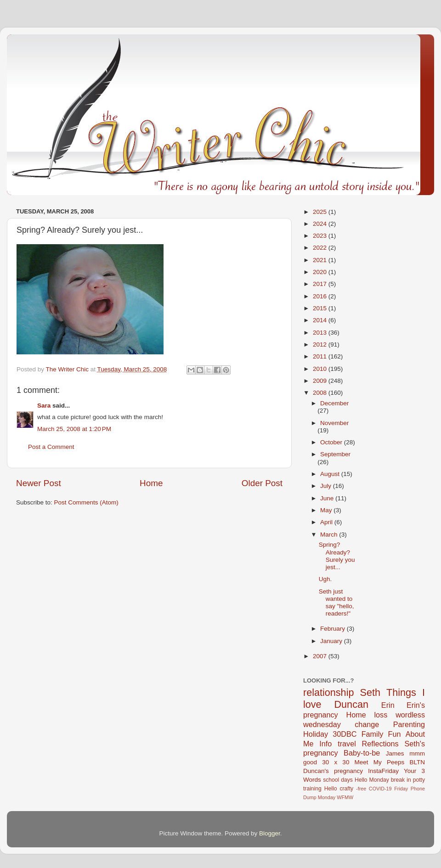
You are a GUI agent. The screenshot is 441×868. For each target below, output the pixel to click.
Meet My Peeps (380, 762)
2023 (321, 236)
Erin (388, 705)
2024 (321, 224)
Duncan (351, 704)
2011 (321, 356)
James (395, 753)
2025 (321, 212)
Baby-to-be (362, 753)
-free (361, 789)
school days (338, 780)
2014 (321, 320)
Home (151, 483)
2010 (321, 369)
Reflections (380, 744)
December (334, 403)
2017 (321, 284)
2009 (321, 381)
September (335, 454)
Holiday (316, 734)
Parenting (409, 724)
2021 (321, 260)
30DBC (345, 734)
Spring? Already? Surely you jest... (337, 556)
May (327, 510)
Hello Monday (372, 780)
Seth (370, 692)
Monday (327, 797)
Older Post (262, 483)
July (327, 486)
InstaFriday (383, 771)
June (328, 498)
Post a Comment (51, 447)
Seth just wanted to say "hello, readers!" (336, 603)
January (332, 641)
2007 (321, 656)
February (334, 629)
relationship (328, 692)
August (331, 474)
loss (381, 715)
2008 (321, 393)
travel (347, 744)
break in (401, 780)
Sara (44, 406)
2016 (321, 296)
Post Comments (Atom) (86, 502)
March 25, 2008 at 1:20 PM (74, 429)
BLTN (417, 762)
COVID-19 (380, 789)
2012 (321, 344)
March (330, 535)
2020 (321, 272)
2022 (321, 248)
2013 (321, 333)
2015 (321, 308)
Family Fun (381, 734)
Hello (331, 789)
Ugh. (325, 579)
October (332, 442)
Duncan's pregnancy (333, 771)
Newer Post (39, 483)
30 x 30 (336, 762)
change (367, 724)
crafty (346, 789)
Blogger (270, 833)
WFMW (345, 797)
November (334, 423)
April (327, 522)
